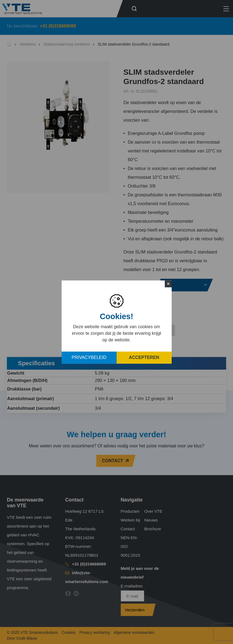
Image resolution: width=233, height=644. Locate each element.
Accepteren (144, 357)
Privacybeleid (89, 357)
